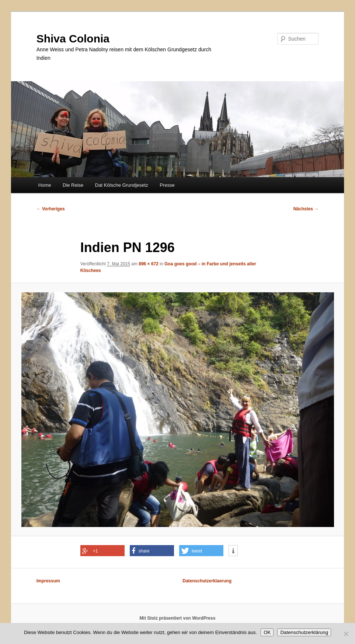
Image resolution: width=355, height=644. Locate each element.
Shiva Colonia (73, 39)
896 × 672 (149, 264)
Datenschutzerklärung (304, 632)
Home (45, 185)
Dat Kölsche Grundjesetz (122, 185)
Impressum (48, 581)
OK (267, 632)
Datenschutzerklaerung (207, 581)
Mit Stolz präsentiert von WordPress (178, 618)
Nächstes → (306, 209)
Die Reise (73, 185)
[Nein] (346, 634)
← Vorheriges (51, 209)
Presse (167, 185)
